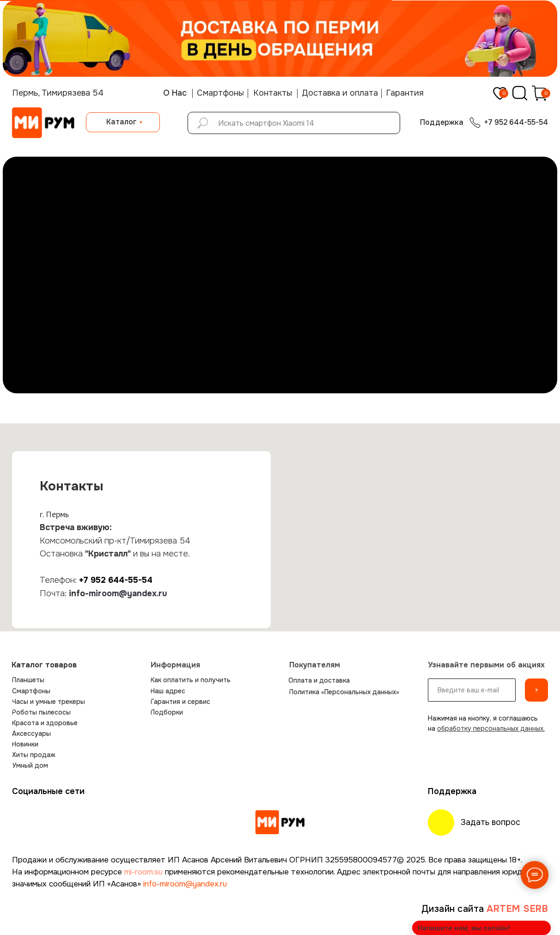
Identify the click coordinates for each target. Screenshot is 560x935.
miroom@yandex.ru (128, 593)
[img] (280, 822)
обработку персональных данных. (491, 728)
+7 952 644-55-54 (116, 580)
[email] (472, 690)
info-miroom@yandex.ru (185, 884)
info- (79, 593)
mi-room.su (143, 872)
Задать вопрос (490, 822)
